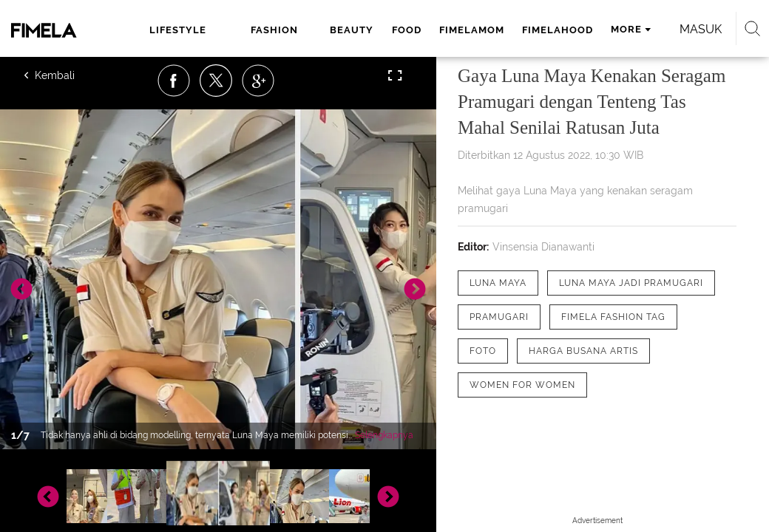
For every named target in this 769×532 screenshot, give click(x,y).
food (407, 30)
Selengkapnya (384, 435)
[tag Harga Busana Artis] (583, 351)
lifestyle (178, 30)
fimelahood (558, 30)
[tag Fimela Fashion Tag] (613, 317)
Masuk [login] (701, 29)
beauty (352, 30)
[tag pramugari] (499, 317)
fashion (274, 30)
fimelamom (472, 30)
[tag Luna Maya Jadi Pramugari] (631, 283)
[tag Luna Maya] (498, 283)
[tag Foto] (483, 351)
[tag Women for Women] (522, 385)
